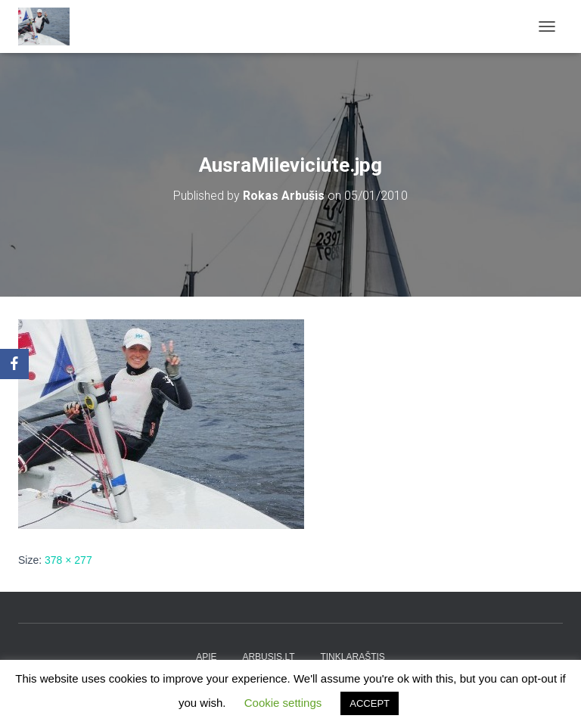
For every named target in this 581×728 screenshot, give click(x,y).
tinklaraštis (352, 657)
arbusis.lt (268, 657)
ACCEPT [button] (370, 703)
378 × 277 (68, 560)
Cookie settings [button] (283, 703)
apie (206, 657)
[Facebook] (14, 364)
